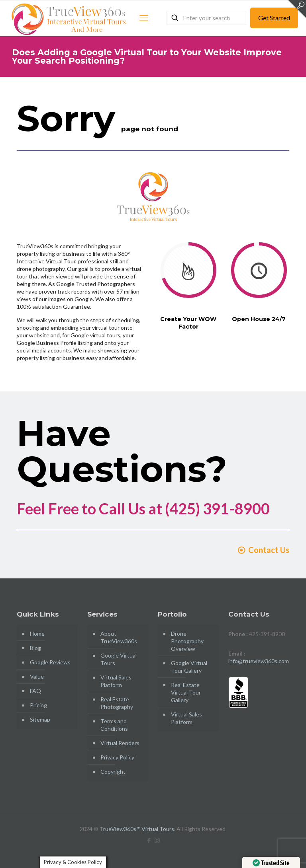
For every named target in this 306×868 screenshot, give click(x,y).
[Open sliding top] (297, 9)
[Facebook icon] (149, 840)
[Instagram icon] (157, 840)
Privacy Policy (117, 757)
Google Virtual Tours (119, 659)
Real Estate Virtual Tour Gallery (186, 692)
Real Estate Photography (117, 703)
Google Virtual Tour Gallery (189, 667)
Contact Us (263, 550)
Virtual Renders (120, 743)
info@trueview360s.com (259, 661)
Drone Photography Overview (187, 641)
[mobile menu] (144, 18)
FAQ (35, 691)
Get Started (274, 18)
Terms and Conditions (114, 725)
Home (37, 633)
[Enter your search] (206, 18)
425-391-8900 (267, 634)
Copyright (113, 772)
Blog (35, 648)
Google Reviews (50, 662)
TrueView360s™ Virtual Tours (137, 829)
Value (37, 676)
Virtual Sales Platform (116, 681)
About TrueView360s (119, 637)
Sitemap (40, 719)
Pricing (38, 705)
